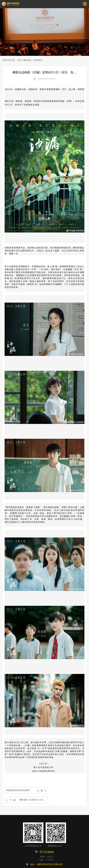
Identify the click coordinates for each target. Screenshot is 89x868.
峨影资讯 (27, 60)
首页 (19, 60)
